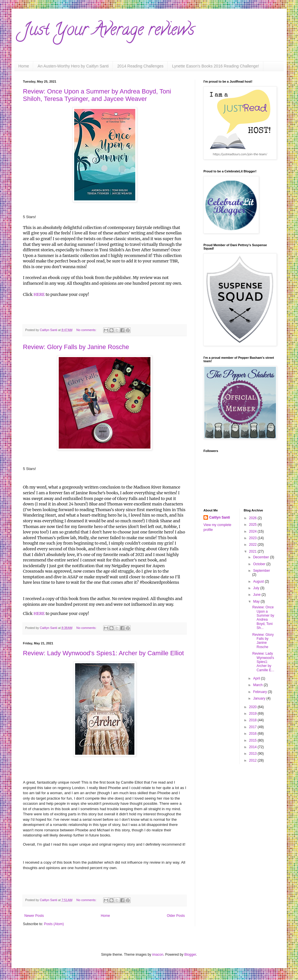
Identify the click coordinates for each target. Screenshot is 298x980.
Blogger (190, 955)
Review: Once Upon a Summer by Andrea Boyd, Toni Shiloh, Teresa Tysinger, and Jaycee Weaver (97, 95)
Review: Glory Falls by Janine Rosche (76, 347)
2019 (253, 714)
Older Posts (176, 916)
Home (24, 66)
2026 (253, 518)
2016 (253, 734)
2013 (253, 754)
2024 (253, 531)
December (261, 557)
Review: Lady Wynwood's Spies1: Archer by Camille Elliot (103, 653)
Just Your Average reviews (109, 31)
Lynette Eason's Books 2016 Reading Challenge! (215, 66)
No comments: (87, 330)
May (257, 601)
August (259, 581)
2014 (253, 747)
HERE (39, 294)
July (257, 588)
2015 (253, 740)
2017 (253, 727)
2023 (253, 538)
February (260, 692)
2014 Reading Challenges (140, 66)
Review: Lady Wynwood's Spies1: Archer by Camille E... (263, 662)
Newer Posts (34, 916)
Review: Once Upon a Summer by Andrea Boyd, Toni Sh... (263, 618)
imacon (158, 955)
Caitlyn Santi (220, 517)
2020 (253, 707)
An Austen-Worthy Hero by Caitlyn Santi (73, 66)
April (257, 678)
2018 (253, 720)
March (258, 685)
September (261, 571)
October (260, 564)
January (260, 698)
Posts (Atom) (54, 924)
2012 (253, 760)
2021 (253, 551)
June (257, 595)
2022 (253, 545)
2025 (253, 525)
